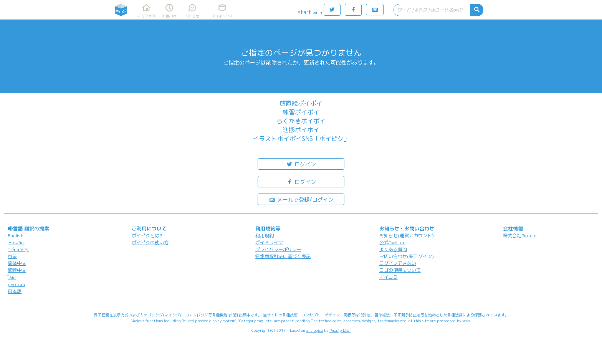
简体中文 (17, 263)
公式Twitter (392, 242)
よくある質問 (393, 249)
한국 (12, 256)
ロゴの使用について (400, 270)
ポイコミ (389, 277)
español (16, 242)
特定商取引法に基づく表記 (283, 256)
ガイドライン (269, 242)
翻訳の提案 (37, 228)
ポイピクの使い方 (150, 242)
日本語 (15, 291)
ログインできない (398, 263)
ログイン (301, 164)
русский (16, 284)
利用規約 (265, 236)
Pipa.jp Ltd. (340, 330)
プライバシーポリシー (278, 249)
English (16, 236)
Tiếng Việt (18, 249)
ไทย (12, 277)
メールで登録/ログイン (301, 199)
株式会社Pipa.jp (520, 236)
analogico (315, 330)
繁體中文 (17, 270)
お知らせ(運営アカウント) (407, 236)
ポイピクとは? (147, 236)
